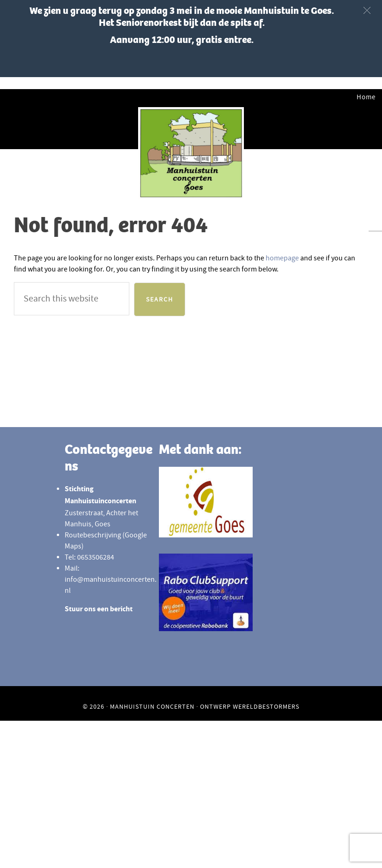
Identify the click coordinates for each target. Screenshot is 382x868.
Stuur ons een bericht (99, 610)
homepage (282, 258)
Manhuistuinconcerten (191, 153)
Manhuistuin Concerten (152, 706)
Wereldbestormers (266, 706)
